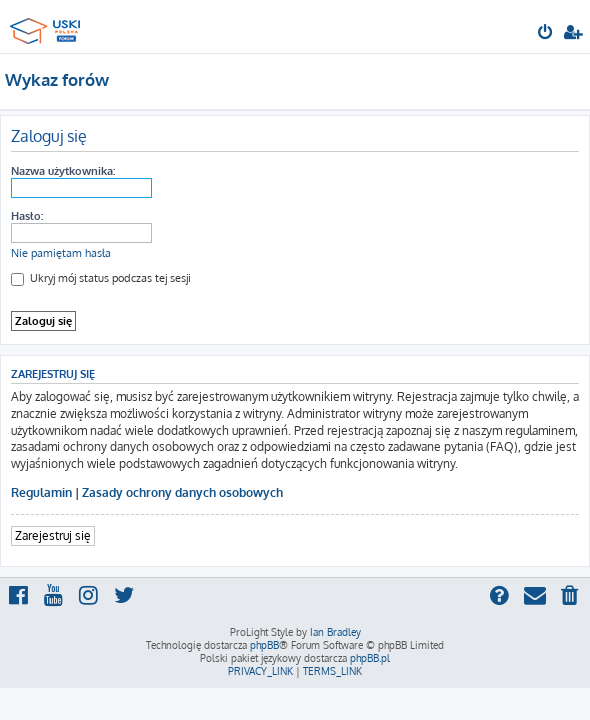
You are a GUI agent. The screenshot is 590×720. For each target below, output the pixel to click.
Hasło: (27, 216)
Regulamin (41, 492)
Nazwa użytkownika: (63, 171)
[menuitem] (546, 34)
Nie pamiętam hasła (61, 253)
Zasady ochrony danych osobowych (182, 492)
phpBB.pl (370, 658)
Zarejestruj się (53, 535)
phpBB (264, 645)
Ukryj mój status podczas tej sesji (101, 278)
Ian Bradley (335, 632)
